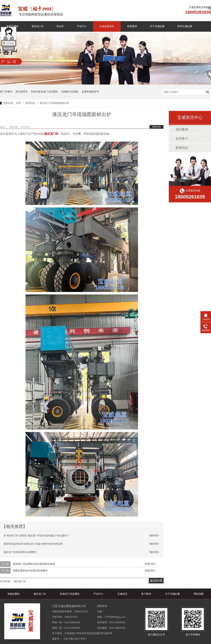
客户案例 (146, 594)
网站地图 (199, 594)
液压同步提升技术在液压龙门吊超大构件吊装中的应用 (33, 544)
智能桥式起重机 (70, 92)
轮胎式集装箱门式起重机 (44, 92)
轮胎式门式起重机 (70, 594)
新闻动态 (31, 103)
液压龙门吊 (38, 26)
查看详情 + (151, 564)
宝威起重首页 (107, 26)
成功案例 (182, 129)
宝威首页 (122, 594)
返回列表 (156, 127)
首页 (19, 103)
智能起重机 (14, 594)
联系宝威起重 (185, 26)
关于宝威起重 (157, 26)
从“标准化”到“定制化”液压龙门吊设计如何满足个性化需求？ (36, 536)
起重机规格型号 (90, 92)
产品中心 (82, 26)
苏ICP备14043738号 (75, 639)
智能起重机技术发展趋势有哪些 (30, 571)
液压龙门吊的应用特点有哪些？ (21, 552)
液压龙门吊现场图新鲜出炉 (54, 103)
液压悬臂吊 (22, 92)
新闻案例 (132, 26)
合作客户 (182, 139)
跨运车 (60, 26)
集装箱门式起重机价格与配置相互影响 (34, 564)
